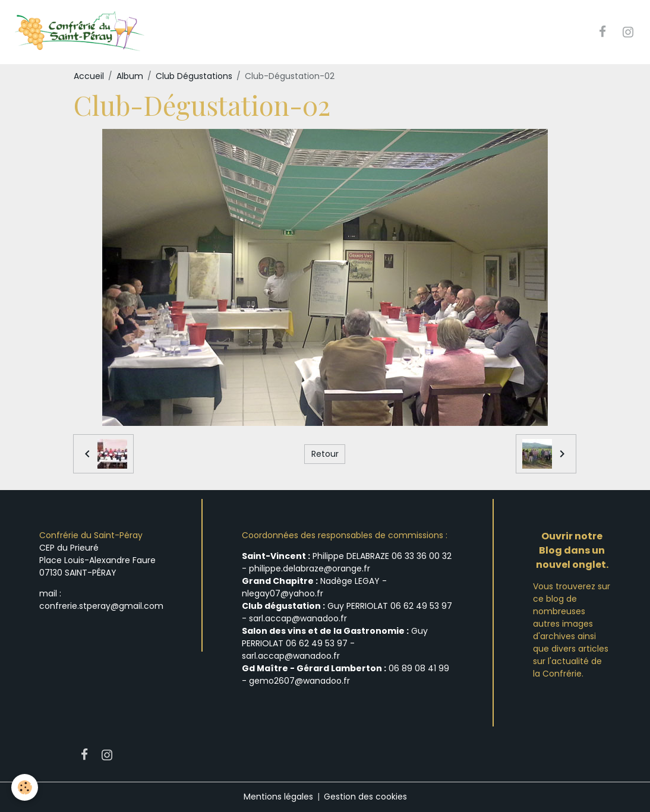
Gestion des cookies (365, 797)
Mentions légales (278, 797)
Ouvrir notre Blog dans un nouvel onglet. (572, 551)
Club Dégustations (194, 76)
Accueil (89, 76)
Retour (325, 454)
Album (130, 76)
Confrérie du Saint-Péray (91, 536)
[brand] (81, 32)
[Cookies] (25, 787)
